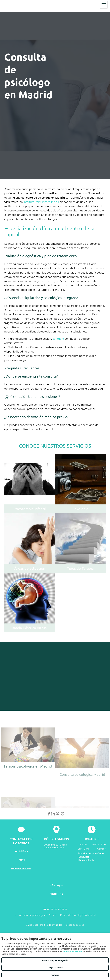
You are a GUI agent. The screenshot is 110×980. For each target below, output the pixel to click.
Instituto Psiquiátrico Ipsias (41, 202)
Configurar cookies (55, 968)
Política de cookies (74, 925)
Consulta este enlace (73, 951)
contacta (58, 339)
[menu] (104, 5)
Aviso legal (32, 925)
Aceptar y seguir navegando (55, 960)
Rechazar (55, 975)
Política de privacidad (51, 925)
